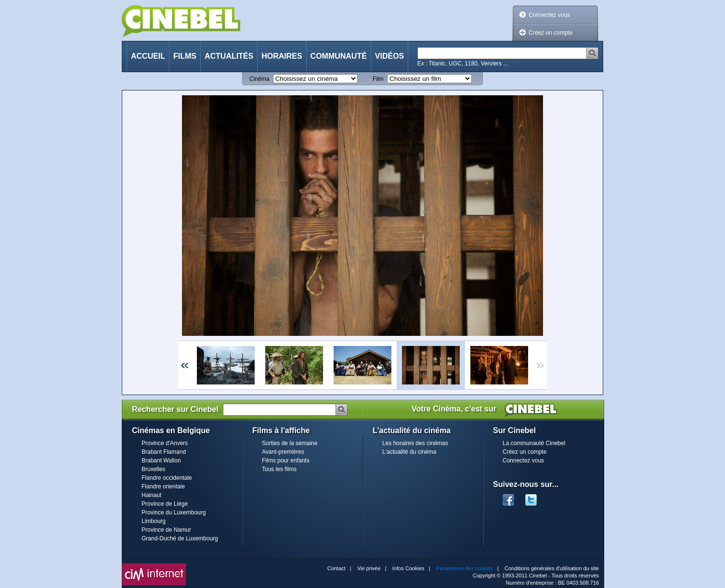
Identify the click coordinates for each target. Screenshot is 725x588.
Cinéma (259, 79)
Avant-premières (283, 452)
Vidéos (389, 56)
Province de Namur (166, 530)
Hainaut (151, 495)
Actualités (229, 56)
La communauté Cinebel (534, 443)
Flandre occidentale (167, 478)
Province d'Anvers (165, 443)
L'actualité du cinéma (409, 452)
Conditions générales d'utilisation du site (552, 568)
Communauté (339, 56)
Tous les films (279, 469)
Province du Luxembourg (174, 512)
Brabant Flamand (164, 452)
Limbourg (154, 521)
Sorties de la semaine (290, 443)
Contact (337, 568)
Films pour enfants (286, 460)
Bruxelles (153, 469)
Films (185, 56)
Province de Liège (165, 504)
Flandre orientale (163, 486)
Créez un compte (550, 33)
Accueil (148, 56)
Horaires (282, 56)
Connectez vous (549, 15)
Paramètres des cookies (465, 568)
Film (378, 79)
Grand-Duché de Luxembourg (180, 538)
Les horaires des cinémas (415, 443)
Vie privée (369, 568)
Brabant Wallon (161, 460)
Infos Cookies (408, 568)
